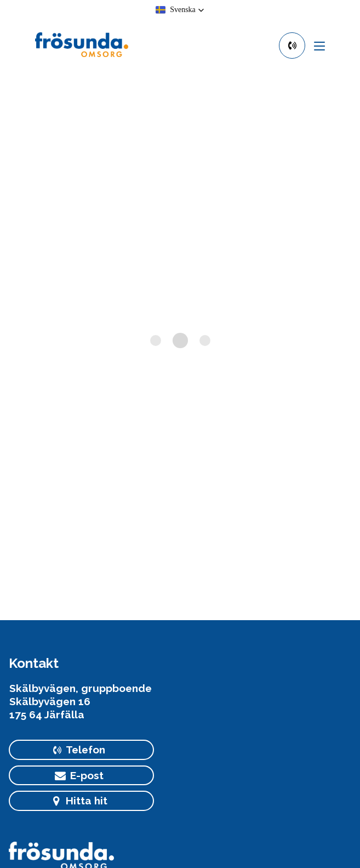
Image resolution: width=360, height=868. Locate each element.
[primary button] (292, 46)
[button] (180, 10)
